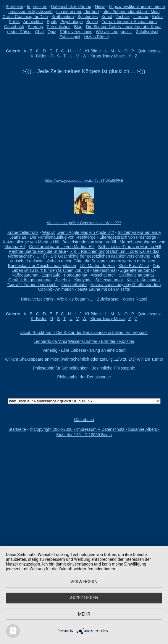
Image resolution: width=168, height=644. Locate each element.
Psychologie (72, 22)
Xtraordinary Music (108, 56)
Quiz (52, 32)
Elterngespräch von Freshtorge (128, 237)
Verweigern (84, 582)
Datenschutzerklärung (71, 7)
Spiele (92, 22)
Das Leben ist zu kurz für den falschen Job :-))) (86, 268)
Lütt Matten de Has (97, 266)
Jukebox (63, 280)
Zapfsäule (51, 275)
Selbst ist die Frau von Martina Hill (130, 247)
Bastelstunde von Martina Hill (89, 242)
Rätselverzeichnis (76, 32)
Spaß (52, 22)
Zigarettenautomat (137, 270)
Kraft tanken (63, 17)
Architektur (33, 22)
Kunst (107, 17)
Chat (40, 32)
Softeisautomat (109, 280)
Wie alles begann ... (114, 32)
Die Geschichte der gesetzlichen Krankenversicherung (100, 256)
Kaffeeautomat (25, 275)
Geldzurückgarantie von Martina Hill (62, 247)
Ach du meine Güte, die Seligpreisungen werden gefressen (101, 261)
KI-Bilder (93, 51)
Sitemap (35, 27)
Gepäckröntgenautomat (30, 280)
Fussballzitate (74, 285)
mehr (84, 614)
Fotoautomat (76, 275)
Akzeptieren (84, 598)
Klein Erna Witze (134, 266)
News (100, 7)
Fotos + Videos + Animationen (129, 22)
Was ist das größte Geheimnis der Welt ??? (84, 223)
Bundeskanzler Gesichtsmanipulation (42, 266)
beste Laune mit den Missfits (104, 289)
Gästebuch (14, 27)
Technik (123, 17)
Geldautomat (105, 270)
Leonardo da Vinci (50, 341)
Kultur (158, 17)
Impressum (37, 7)
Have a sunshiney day (111, 285)
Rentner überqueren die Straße (37, 251)
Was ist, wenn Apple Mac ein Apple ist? (78, 232)
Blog (78, 27)
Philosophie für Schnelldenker (60, 368)
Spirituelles (88, 17)
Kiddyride (83, 280)
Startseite (14, 7)
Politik (14, 22)
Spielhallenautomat (136, 275)
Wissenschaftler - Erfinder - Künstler (101, 341)
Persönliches (59, 27)
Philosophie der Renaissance (84, 377)
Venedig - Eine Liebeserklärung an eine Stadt (84, 350)
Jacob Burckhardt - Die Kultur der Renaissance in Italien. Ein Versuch (84, 333)
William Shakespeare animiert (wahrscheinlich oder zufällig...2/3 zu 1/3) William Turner (84, 359)
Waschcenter (103, 275)
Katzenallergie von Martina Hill (31, 242)
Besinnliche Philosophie (113, 368)
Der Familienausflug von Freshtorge (63, 237)
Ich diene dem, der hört (77, 12)
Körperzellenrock (23, 232)
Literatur (141, 17)
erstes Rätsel (19, 32)
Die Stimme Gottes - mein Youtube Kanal (124, 27)
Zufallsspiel (70, 37)
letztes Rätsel (96, 37)
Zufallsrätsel (147, 32)
